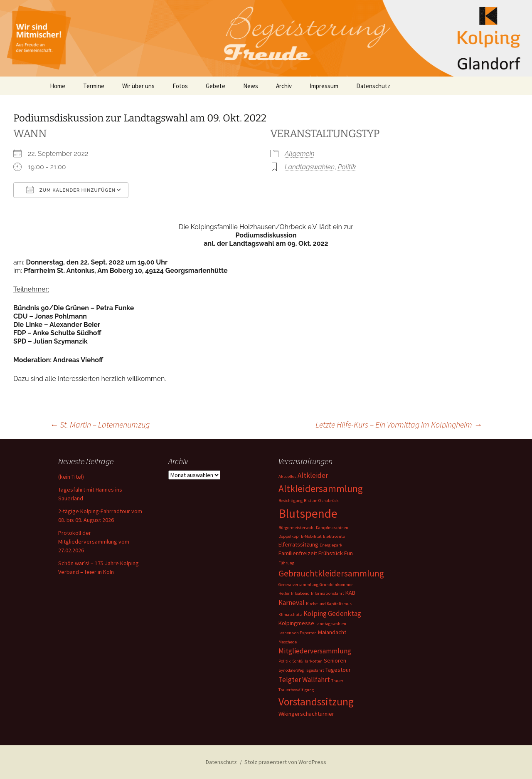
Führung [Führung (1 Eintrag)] (286, 563)
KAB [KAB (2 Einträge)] (350, 593)
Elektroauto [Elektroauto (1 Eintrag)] (334, 536)
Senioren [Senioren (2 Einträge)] (335, 660)
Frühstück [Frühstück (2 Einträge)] (331, 553)
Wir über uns (138, 86)
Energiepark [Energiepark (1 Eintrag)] (331, 545)
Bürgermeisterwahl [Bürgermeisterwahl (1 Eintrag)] (297, 528)
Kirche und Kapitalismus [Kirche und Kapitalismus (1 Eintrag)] (329, 604)
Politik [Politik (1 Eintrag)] (285, 661)
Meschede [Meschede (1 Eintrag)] (288, 642)
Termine (94, 86)
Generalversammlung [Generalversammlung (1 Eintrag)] (298, 585)
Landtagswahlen (310, 167)
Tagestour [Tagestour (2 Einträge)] (338, 670)
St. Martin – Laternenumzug (100, 424)
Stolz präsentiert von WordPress (285, 762)
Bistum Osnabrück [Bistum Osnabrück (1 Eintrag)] (321, 501)
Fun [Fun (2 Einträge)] (349, 553)
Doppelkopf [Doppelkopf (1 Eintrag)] (289, 536)
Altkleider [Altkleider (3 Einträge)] (313, 475)
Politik (347, 167)
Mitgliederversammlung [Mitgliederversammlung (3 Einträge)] (315, 651)
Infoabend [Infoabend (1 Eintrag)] (300, 593)
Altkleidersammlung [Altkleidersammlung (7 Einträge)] (321, 488)
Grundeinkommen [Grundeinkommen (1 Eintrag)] (337, 585)
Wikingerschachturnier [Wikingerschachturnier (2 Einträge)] (306, 714)
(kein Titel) (71, 477)
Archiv (284, 86)
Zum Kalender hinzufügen (71, 190)
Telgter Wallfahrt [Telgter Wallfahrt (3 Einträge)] (304, 680)
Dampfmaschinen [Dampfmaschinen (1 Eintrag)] (332, 528)
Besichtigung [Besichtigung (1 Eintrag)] (291, 501)
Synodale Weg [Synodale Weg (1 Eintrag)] (291, 670)
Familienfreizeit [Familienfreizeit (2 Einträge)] (298, 553)
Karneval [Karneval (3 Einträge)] (292, 603)
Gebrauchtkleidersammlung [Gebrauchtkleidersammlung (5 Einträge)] (331, 573)
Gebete (216, 86)
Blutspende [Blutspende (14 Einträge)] (308, 513)
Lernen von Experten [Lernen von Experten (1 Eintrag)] (298, 633)
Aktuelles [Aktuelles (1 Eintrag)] (287, 476)
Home (58, 86)
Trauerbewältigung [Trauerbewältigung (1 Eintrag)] (296, 690)
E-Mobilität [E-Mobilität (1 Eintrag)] (311, 536)
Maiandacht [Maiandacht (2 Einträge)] (332, 632)
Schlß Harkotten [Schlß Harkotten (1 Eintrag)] (307, 661)
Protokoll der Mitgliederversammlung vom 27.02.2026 (94, 542)
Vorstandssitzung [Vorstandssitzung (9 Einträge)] (316, 702)
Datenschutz (373, 86)
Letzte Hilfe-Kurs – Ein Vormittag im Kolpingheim (399, 424)
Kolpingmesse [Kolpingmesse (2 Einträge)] (296, 623)
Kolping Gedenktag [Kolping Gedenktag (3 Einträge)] (332, 613)
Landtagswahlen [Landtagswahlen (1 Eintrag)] (331, 624)
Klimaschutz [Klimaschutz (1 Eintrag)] (290, 615)
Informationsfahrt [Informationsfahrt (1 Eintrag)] (328, 593)
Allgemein (300, 154)
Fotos (180, 86)
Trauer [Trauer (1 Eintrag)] (337, 681)
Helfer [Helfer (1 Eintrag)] (284, 593)
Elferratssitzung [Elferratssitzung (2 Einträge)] (298, 544)
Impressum (324, 86)
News (251, 86)
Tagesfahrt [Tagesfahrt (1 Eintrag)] (315, 670)
